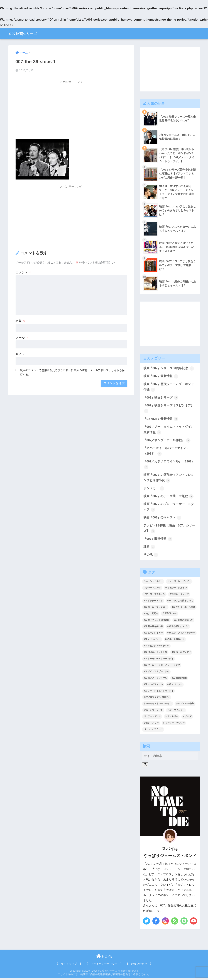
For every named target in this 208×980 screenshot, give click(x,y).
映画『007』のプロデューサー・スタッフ (169, 509)
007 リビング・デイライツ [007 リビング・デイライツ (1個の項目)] (156, 647)
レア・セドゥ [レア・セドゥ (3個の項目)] (172, 718)
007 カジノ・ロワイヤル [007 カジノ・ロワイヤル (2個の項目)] (155, 680)
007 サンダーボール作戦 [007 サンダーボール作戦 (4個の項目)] (183, 609)
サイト (20, 354)
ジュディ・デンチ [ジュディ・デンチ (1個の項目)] (152, 718)
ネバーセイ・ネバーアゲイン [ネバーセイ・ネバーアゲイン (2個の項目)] (158, 705)
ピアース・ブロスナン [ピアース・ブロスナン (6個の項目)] (154, 596)
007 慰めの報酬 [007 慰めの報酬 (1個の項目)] (179, 680)
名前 (21, 321)
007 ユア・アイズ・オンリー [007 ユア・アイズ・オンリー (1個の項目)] (181, 635)
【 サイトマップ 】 (69, 966)
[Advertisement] (71, 111)
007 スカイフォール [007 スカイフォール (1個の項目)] (153, 686)
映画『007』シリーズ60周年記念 (169, 369)
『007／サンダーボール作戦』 (167, 441)
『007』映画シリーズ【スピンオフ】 (169, 409)
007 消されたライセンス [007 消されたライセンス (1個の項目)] (155, 654)
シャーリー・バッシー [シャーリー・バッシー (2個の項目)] (174, 725)
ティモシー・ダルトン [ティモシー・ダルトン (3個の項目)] (176, 590)
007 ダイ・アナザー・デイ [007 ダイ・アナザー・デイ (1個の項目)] (156, 673)
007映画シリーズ (26, 34)
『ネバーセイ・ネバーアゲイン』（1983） (166, 452)
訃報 (149, 549)
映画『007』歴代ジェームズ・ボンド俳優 (169, 388)
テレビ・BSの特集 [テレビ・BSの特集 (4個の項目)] (185, 705)
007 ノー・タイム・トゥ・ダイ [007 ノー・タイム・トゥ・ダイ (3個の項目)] (159, 693)
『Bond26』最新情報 (161, 420)
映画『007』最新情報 (161, 377)
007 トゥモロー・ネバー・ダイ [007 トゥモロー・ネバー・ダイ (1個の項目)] (159, 660)
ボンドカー (154, 490)
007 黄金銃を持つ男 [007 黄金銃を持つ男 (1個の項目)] (153, 628)
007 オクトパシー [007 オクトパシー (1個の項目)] (152, 641)
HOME (104, 958)
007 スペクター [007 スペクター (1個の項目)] (175, 686)
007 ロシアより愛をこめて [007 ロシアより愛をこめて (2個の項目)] (180, 603)
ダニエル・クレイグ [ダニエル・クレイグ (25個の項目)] (179, 596)
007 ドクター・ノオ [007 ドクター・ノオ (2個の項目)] (153, 603)
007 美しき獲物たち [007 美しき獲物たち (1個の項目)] (175, 641)
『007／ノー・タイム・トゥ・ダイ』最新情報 (169, 431)
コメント (24, 272)
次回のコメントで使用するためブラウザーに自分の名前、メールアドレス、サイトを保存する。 (72, 372)
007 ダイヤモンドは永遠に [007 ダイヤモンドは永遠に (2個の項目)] (156, 622)
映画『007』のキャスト (162, 519)
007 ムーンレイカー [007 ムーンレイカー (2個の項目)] (153, 635)
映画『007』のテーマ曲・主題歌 (169, 498)
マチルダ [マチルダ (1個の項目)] (187, 718)
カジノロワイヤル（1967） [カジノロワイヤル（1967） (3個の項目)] (157, 699)
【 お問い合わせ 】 (139, 966)
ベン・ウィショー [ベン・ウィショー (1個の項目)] (176, 712)
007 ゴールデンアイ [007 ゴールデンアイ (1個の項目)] (181, 654)
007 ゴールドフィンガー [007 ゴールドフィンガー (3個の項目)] (155, 609)
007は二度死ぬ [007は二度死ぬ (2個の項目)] (151, 615)
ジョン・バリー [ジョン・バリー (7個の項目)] (151, 725)
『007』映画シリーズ (161, 398)
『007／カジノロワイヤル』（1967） (169, 466)
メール (22, 338)
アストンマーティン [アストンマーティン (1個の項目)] (153, 712)
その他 (151, 557)
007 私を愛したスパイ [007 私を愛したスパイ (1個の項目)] (178, 628)
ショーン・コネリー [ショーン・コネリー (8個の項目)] (153, 583)
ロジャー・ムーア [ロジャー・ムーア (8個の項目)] (152, 590)
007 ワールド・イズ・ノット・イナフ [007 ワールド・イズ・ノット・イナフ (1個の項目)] (162, 667)
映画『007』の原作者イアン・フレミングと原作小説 (169, 479)
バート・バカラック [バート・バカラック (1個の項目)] (153, 731)
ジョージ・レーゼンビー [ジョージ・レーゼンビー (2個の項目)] (179, 583)
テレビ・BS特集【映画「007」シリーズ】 (169, 530)
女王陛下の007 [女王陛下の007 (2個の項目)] (170, 615)
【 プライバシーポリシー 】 (104, 966)
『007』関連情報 (158, 541)
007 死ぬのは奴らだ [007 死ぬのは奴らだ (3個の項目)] (183, 622)
